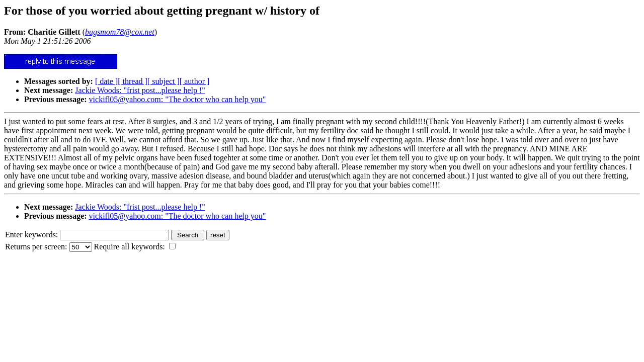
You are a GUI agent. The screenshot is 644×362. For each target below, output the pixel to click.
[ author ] (195, 81)
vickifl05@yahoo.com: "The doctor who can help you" (178, 99)
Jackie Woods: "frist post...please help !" (140, 90)
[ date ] (106, 81)
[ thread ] (133, 81)
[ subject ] (164, 81)
